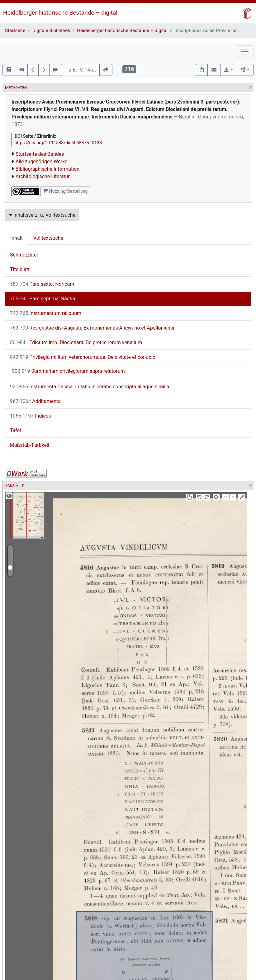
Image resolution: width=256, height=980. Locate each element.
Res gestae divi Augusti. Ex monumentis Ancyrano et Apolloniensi (92, 328)
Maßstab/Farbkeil (30, 445)
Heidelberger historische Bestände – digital (60, 13)
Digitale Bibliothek (51, 30)
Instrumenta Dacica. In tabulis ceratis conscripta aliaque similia (90, 387)
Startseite (15, 30)
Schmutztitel (24, 255)
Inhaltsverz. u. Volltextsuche (42, 215)
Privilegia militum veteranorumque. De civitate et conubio (83, 357)
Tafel (15, 430)
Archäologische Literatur (43, 176)
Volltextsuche (48, 238)
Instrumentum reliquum (46, 313)
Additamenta (35, 401)
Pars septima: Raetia (43, 299)
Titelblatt (20, 269)
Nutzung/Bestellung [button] (65, 191)
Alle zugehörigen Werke (42, 162)
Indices (31, 416)
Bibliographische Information (47, 169)
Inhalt (17, 238)
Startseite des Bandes (40, 154)
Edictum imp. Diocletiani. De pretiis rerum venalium (76, 342)
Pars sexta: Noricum (42, 284)
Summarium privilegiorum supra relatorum (68, 371)
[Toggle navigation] (245, 52)
